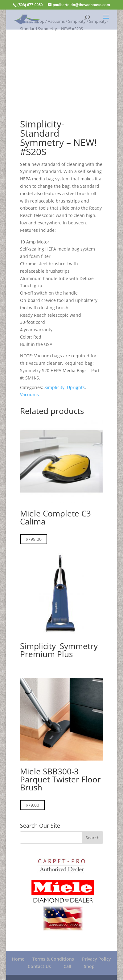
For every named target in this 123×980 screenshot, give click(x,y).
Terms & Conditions (53, 959)
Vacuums (29, 394)
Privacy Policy (96, 959)
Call (67, 966)
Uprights (76, 387)
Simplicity (54, 387)
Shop (89, 966)
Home (18, 959)
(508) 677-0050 (30, 5)
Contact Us (39, 966)
